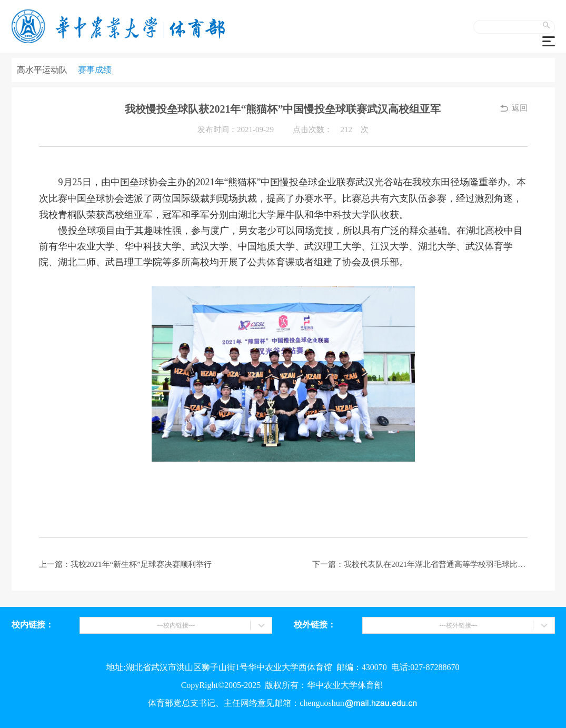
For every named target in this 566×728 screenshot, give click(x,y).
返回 (520, 108)
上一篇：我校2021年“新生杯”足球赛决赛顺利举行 (125, 564)
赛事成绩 (95, 70)
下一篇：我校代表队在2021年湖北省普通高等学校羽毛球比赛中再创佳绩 (420, 564)
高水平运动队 (42, 70)
